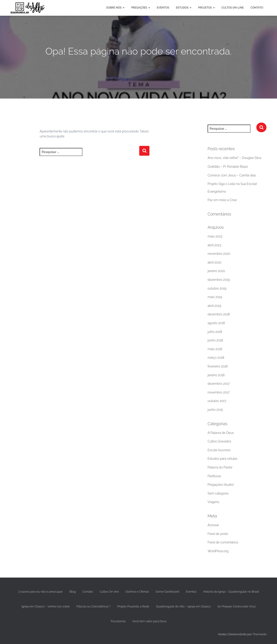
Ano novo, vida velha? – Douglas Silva (234, 158)
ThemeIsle (260, 634)
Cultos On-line (233, 8)
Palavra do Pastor (220, 467)
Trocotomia (118, 621)
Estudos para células (222, 459)
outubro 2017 (217, 401)
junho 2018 (215, 340)
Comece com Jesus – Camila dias (232, 175)
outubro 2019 (217, 288)
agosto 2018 (216, 323)
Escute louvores (219, 450)
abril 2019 (214, 306)
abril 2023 (214, 245)
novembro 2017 (219, 392)
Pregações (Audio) (221, 485)
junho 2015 (215, 410)
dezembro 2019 (219, 280)
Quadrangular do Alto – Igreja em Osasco (183, 606)
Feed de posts (218, 534)
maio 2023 (215, 236)
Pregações (141, 8)
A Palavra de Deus (221, 433)
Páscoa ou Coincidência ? (94, 606)
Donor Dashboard (167, 592)
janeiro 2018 (216, 375)
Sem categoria (218, 493)
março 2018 (216, 358)
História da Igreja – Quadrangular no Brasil (231, 592)
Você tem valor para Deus (149, 621)
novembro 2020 (219, 254)
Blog (73, 592)
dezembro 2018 (219, 314)
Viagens (213, 502)
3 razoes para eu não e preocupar (41, 592)
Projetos (206, 8)
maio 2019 (215, 297)
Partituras (214, 476)
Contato (257, 8)
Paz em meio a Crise (222, 200)
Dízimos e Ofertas (137, 592)
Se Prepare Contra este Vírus (237, 606)
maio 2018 (215, 349)
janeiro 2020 (216, 271)
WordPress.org (218, 551)
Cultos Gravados (219, 441)
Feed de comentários (223, 542)
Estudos (184, 8)
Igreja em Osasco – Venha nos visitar (45, 606)
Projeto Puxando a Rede (133, 606)
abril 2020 (215, 262)
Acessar (213, 525)
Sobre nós (115, 8)
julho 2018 (215, 332)
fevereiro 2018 (218, 366)
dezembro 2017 (219, 384)
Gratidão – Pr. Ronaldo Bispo (228, 167)
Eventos (163, 8)
